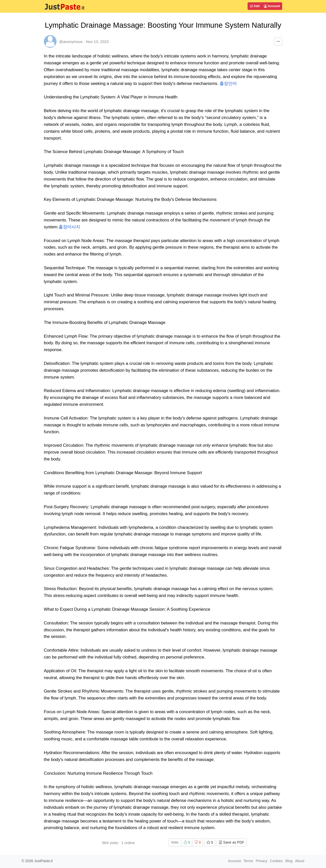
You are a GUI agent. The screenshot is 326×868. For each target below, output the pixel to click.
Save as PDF (231, 842)
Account (272, 6)
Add (255, 6)
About (300, 861)
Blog (289, 861)
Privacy (262, 861)
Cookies (276, 861)
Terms (248, 861)
